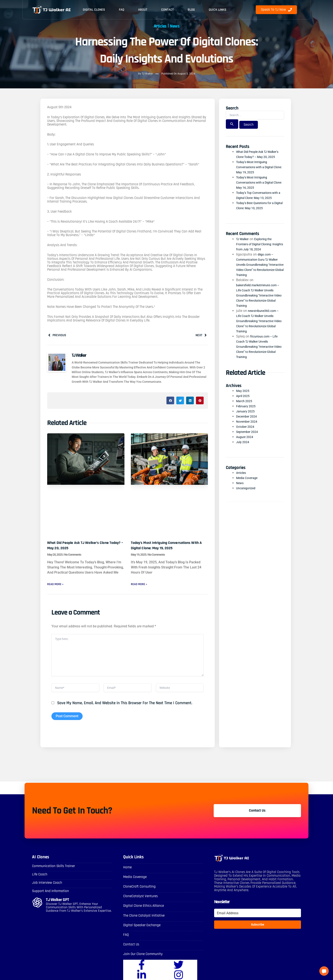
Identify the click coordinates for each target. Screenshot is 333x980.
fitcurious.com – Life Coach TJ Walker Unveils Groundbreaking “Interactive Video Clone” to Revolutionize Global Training (259, 352)
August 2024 (246, 443)
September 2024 (248, 437)
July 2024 (244, 448)
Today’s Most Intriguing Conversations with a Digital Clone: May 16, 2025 (257, 188)
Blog (191, 10)
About (143, 10)
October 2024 (246, 432)
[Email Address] (258, 919)
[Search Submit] (232, 125)
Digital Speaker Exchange (141, 929)
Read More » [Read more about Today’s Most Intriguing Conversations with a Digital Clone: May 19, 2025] (140, 585)
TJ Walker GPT (58, 904)
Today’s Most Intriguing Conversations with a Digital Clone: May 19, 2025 (166, 546)
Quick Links (218, 10)
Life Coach (39, 879)
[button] (170, 402)
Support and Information (49, 896)
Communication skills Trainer (52, 871)
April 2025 (244, 402)
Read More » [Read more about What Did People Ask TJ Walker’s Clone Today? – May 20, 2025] (56, 585)
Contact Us (131, 948)
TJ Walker (243, 245)
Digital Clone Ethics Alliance (143, 910)
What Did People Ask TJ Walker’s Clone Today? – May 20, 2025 (83, 546)
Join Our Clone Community (142, 957)
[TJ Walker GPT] (37, 907)
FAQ (122, 10)
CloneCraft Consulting (139, 891)
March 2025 (245, 407)
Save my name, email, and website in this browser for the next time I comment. (125, 709)
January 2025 (247, 417)
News (177, 26)
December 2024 (248, 422)
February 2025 (247, 412)
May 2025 (244, 397)
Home (127, 873)
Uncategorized (247, 494)
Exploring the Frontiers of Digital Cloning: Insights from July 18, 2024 (257, 250)
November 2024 (248, 427)
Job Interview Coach (46, 887)
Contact (167, 10)
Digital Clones (94, 10)
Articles (158, 26)
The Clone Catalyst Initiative (143, 920)
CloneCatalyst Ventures (140, 901)
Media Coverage (248, 484)
